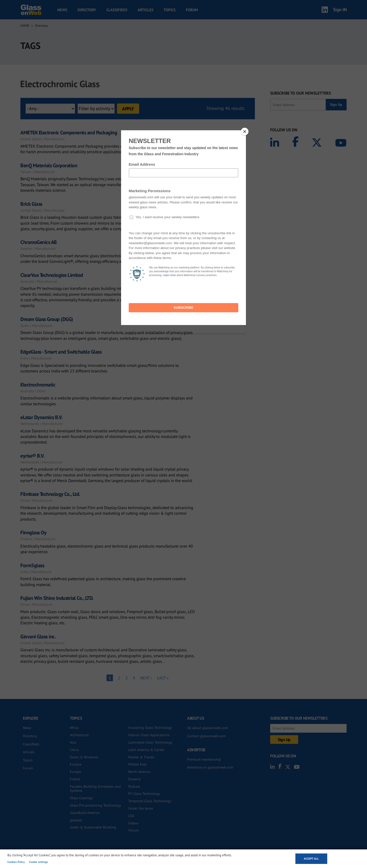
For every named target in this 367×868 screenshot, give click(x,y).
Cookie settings (38, 862)
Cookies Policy (16, 862)
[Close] (245, 132)
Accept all (311, 859)
